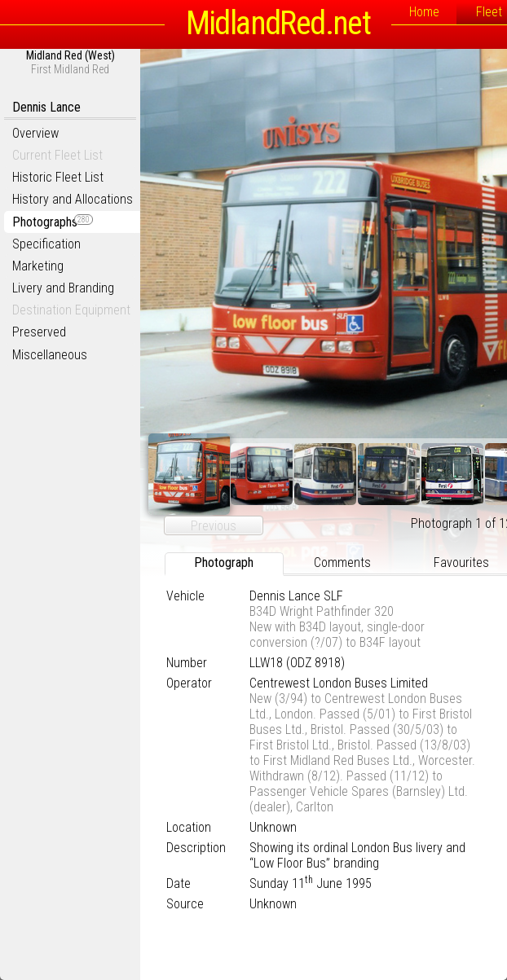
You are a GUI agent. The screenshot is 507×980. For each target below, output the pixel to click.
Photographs (53, 222)
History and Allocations (73, 199)
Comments (342, 563)
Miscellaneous (50, 355)
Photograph (224, 563)
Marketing (38, 266)
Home (424, 12)
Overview (35, 133)
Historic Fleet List (58, 177)
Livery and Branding (63, 288)
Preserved (39, 332)
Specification (46, 244)
